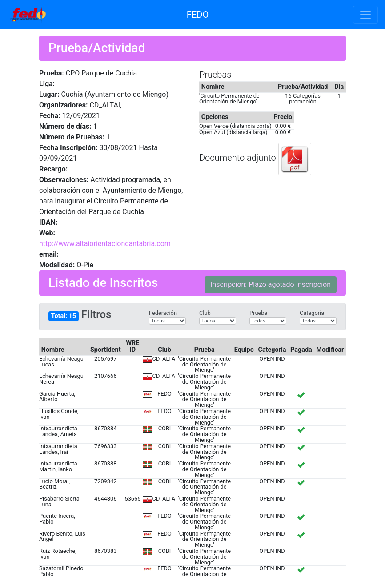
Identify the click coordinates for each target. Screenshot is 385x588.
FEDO (198, 15)
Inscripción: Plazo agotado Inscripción (271, 284)
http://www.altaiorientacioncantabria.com (105, 244)
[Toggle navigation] (365, 15)
